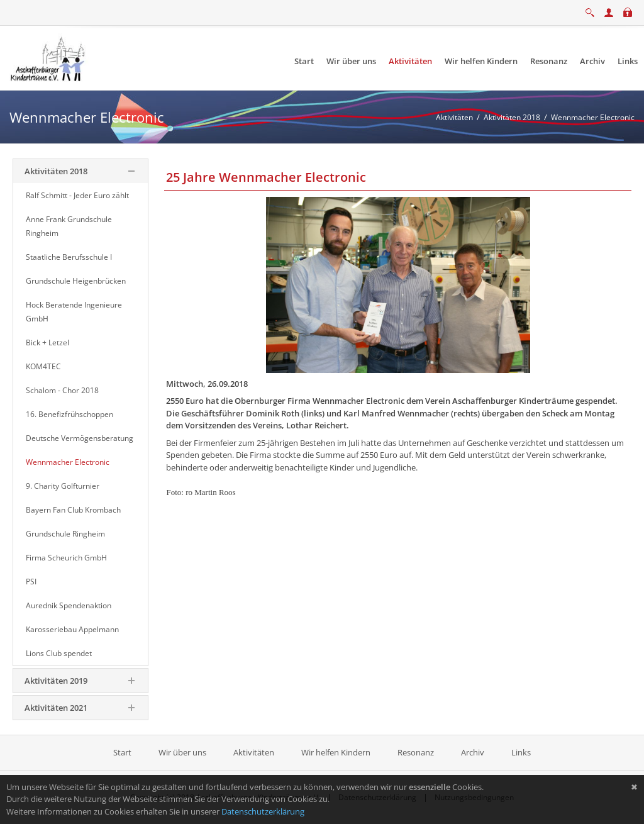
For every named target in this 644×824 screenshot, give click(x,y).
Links (521, 752)
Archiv (473, 752)
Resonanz (416, 752)
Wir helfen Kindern (336, 752)
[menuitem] (304, 61)
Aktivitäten (254, 752)
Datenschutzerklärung (263, 811)
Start (123, 752)
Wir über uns (182, 752)
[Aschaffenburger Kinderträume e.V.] (49, 57)
